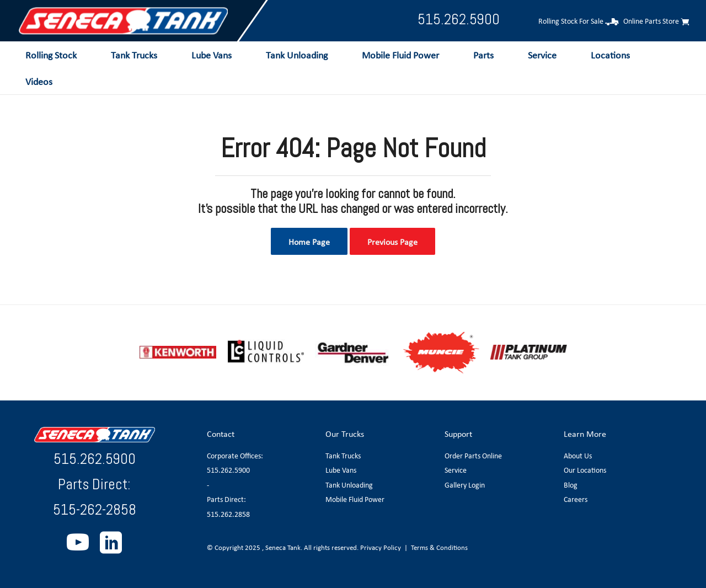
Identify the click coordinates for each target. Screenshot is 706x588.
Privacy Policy (381, 547)
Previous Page (392, 242)
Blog (571, 485)
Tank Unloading (349, 485)
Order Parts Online (473, 456)
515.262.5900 (459, 19)
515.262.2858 (228, 514)
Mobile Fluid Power (355, 499)
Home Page (309, 242)
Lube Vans (341, 470)
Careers (576, 499)
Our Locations (585, 470)
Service (456, 470)
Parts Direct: (226, 499)
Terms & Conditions (439, 547)
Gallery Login (465, 485)
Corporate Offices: (235, 456)
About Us (578, 456)
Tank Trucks (343, 456)
